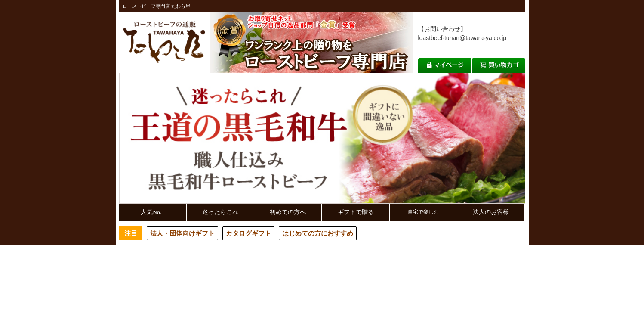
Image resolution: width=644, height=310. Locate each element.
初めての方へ (288, 212)
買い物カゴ (499, 65)
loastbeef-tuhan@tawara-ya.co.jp (462, 38)
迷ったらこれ (220, 212)
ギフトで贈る (356, 212)
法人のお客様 (491, 212)
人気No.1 (153, 212)
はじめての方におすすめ (318, 233)
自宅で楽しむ (423, 212)
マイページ (445, 65)
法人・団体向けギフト (182, 233)
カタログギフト (248, 233)
